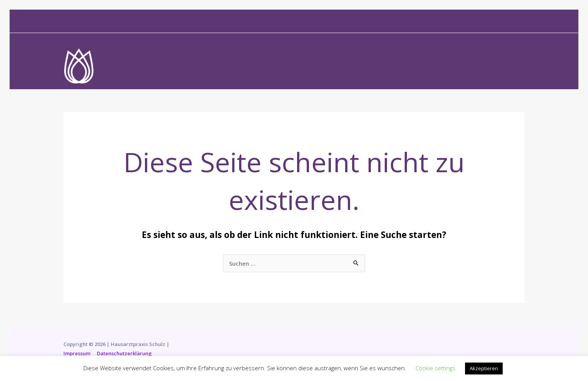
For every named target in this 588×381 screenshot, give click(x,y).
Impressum (77, 353)
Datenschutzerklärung (124, 353)
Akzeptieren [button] (484, 368)
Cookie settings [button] (435, 368)
